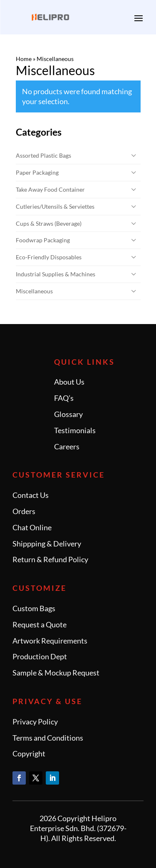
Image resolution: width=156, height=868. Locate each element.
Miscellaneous (34, 291)
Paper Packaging (37, 172)
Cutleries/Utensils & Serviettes (55, 206)
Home (24, 59)
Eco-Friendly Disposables (49, 257)
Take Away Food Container (50, 189)
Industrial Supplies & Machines (56, 274)
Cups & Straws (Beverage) (49, 223)
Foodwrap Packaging (43, 240)
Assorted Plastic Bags (43, 155)
